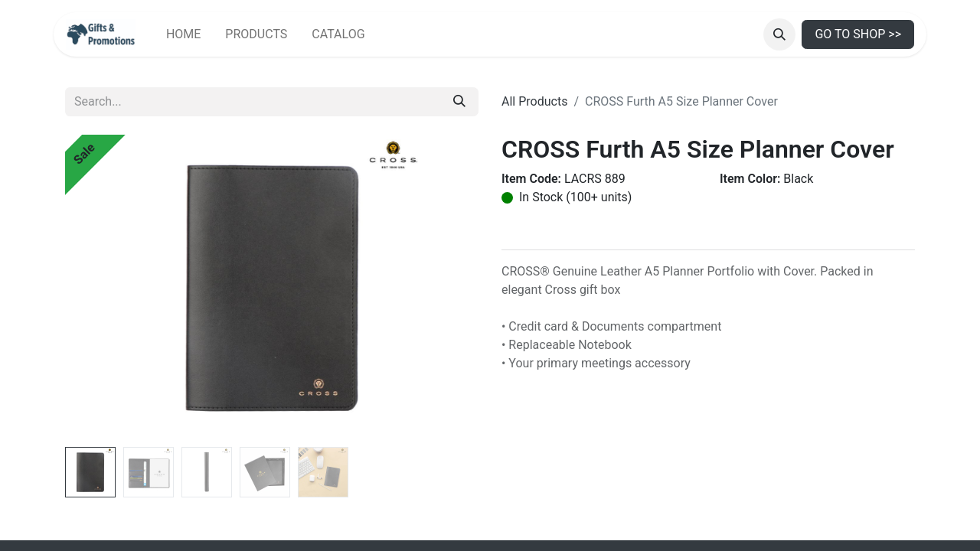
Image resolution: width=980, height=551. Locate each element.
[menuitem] (183, 34)
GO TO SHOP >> (858, 34)
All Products (534, 101)
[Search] (459, 102)
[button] (779, 34)
